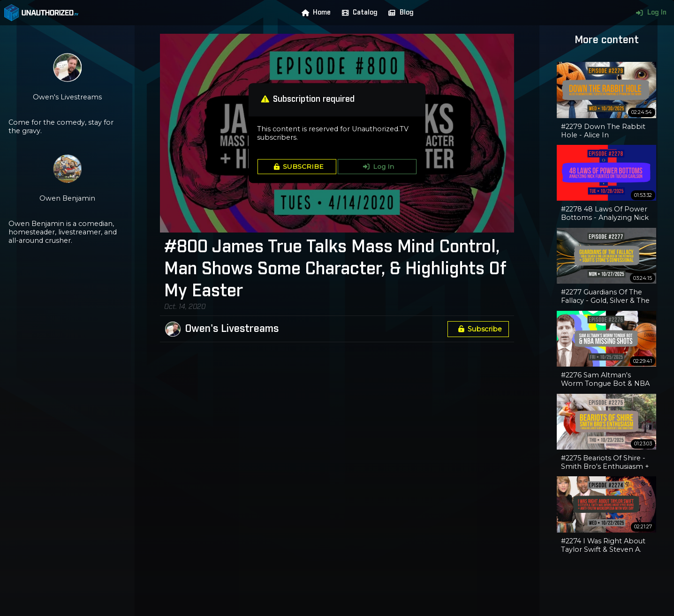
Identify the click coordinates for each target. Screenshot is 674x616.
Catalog (358, 13)
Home (314, 13)
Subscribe (478, 329)
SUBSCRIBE (297, 166)
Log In (649, 13)
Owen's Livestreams (232, 329)
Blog (399, 13)
